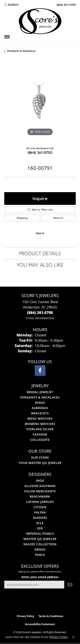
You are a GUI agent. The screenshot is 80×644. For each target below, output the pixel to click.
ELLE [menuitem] (40, 523)
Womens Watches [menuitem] (40, 424)
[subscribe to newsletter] (70, 585)
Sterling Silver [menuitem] (40, 429)
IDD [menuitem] (40, 528)
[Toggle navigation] (7, 37)
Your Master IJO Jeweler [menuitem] (40, 463)
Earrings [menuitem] (40, 408)
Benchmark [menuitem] (40, 496)
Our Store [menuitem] (40, 457)
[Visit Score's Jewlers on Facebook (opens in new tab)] (40, 371)
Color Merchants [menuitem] (40, 491)
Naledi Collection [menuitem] (40, 544)
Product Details (40, 253)
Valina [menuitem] (40, 512)
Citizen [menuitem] (40, 507)
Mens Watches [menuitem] (40, 418)
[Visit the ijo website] (33, 603)
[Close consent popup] (73, 637)
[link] (66, 5)
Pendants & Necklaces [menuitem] (40, 397)
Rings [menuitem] (40, 403)
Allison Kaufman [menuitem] (40, 486)
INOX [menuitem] (40, 481)
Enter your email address (40, 577)
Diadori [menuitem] (40, 518)
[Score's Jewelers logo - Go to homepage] (40, 21)
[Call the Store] (40, 313)
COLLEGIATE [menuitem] (40, 440)
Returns (58, 218)
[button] (11, 5)
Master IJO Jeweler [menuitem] (40, 539)
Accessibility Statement (40, 624)
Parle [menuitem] (40, 555)
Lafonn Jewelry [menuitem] (40, 502)
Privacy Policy (26, 616)
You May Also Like (40, 265)
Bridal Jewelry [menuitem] (40, 392)
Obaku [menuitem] (40, 549)
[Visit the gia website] (47, 603)
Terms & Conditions (51, 616)
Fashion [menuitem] (40, 434)
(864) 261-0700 (40, 152)
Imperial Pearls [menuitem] (40, 534)
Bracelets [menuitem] (40, 413)
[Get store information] (40, 318)
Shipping (22, 218)
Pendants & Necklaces (21, 51)
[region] (40, 101)
